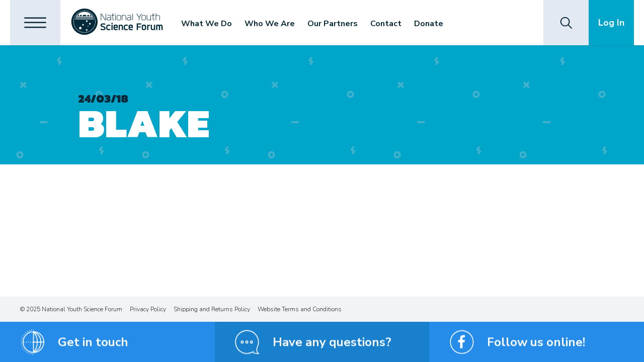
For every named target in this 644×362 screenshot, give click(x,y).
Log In (611, 23)
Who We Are (270, 24)
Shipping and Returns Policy (212, 309)
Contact (386, 24)
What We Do (207, 24)
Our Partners (333, 24)
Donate (429, 24)
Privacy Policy (148, 309)
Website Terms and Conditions (300, 309)
